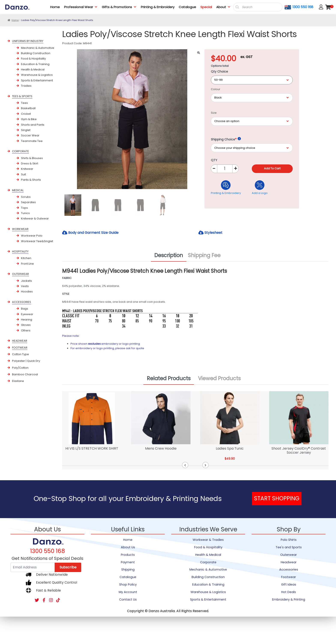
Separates (28, 202)
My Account (128, 592)
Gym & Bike (29, 119)
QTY (214, 160)
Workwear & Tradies (208, 540)
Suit (23, 174)
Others (26, 330)
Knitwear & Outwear (35, 218)
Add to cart (272, 168)
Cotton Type (20, 354)
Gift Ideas (289, 584)
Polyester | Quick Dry (26, 361)
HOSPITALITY (20, 251)
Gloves (26, 325)
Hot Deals (289, 592)
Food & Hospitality (33, 59)
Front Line (27, 264)
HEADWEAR (20, 341)
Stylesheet (210, 233)
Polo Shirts (289, 540)
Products (128, 555)
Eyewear (27, 314)
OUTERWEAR (20, 274)
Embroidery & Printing (289, 599)
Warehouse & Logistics (37, 75)
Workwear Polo (32, 236)
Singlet (26, 130)
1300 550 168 (303, 7)
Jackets (26, 281)
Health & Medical (33, 69)
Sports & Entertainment (37, 80)
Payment (128, 562)
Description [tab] (169, 255)
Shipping (128, 569)
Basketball (28, 108)
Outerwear (289, 555)
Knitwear (27, 169)
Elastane (18, 381)
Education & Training (35, 64)
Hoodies (27, 291)
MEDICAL (18, 190)
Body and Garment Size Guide (90, 233)
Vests (25, 286)
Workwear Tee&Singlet (37, 241)
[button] (185, 465)
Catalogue (187, 7)
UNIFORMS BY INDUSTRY (28, 41)
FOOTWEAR (20, 348)
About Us (128, 547)
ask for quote (135, 348)
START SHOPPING (277, 498)
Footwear (289, 577)
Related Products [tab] (169, 378)
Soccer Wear (30, 135)
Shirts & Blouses (32, 158)
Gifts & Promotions (119, 7)
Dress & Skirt (30, 163)
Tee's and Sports (289, 547)
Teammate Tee (32, 141)
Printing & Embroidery (158, 7)
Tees (24, 103)
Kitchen (26, 258)
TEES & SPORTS (22, 96)
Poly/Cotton (20, 368)
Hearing (27, 320)
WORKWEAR (20, 229)
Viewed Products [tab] (219, 378)
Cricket (26, 114)
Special (206, 7)
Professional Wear (81, 7)
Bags (25, 309)
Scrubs (26, 197)
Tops (24, 208)
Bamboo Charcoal (25, 374)
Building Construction (36, 53)
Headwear (289, 562)
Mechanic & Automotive (38, 48)
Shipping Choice (226, 139)
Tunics (25, 213)
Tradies (26, 86)
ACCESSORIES (22, 302)
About (223, 7)
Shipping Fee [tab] (204, 255)
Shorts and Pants (33, 125)
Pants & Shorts (31, 180)
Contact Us (128, 599)
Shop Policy (128, 584)
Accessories (289, 569)
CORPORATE (20, 151)
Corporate (208, 562)
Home (55, 7)
